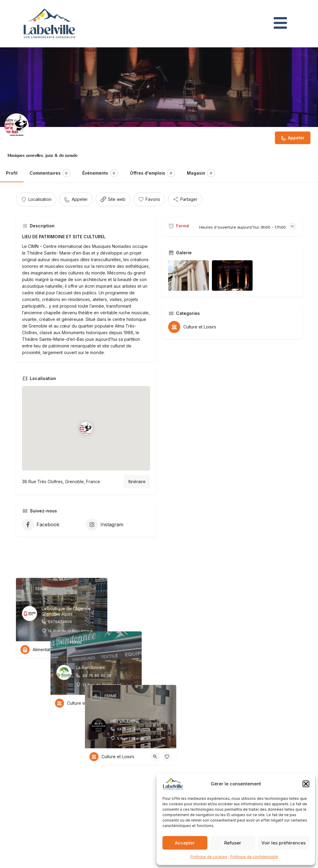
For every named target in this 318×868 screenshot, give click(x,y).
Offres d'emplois (152, 173)
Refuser (233, 843)
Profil (12, 173)
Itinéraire (137, 482)
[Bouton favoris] (98, 650)
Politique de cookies (209, 857)
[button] (306, 784)
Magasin (201, 173)
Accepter (185, 843)
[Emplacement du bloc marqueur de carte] (86, 428)
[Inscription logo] (17, 125)
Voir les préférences (283, 843)
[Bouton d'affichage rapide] (86, 650)
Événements (100, 173)
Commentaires (50, 173)
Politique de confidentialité (254, 857)
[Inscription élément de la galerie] (189, 276)
